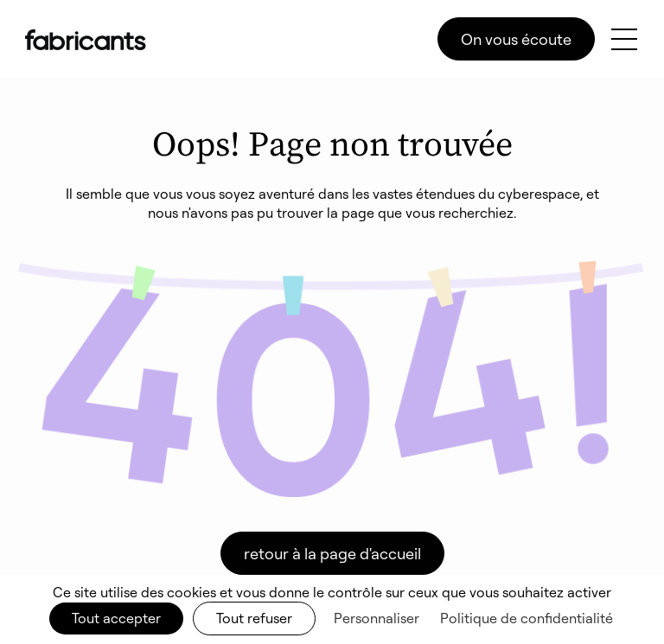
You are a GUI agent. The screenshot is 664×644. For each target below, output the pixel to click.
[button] (624, 39)
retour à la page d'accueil (332, 553)
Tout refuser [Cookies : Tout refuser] (254, 618)
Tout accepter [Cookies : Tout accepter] (116, 618)
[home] (86, 39)
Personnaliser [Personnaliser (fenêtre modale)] (377, 618)
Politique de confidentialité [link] (527, 618)
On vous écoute (516, 39)
